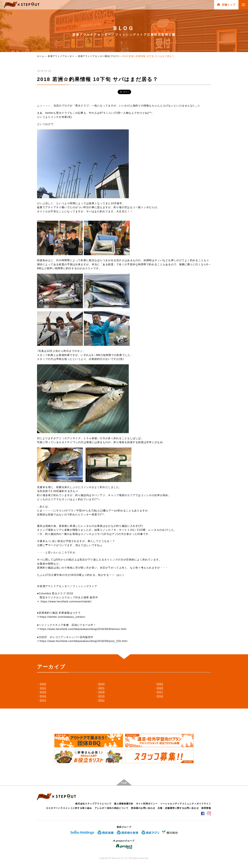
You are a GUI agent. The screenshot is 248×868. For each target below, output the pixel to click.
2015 (101, 696)
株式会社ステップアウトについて (93, 804)
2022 (43, 688)
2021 (101, 688)
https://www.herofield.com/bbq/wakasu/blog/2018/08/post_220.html (84, 641)
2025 (43, 684)
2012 (101, 700)
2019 (43, 692)
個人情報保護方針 (124, 804)
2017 (160, 692)
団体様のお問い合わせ (143, 808)
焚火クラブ (82, 106)
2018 (101, 692)
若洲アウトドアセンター (61, 56)
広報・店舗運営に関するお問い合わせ (178, 808)
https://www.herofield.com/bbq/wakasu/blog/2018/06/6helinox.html (83, 629)
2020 (160, 688)
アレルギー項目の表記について (112, 808)
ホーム (41, 56)
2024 (101, 684)
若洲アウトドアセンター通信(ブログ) (98, 56)
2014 (160, 696)
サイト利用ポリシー (147, 804)
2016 (43, 696)
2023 (160, 684)
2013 (43, 700)
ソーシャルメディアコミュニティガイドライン (186, 804)
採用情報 (206, 808)
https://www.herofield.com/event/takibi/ (66, 602)
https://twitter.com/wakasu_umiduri (62, 617)
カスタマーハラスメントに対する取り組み (69, 808)
